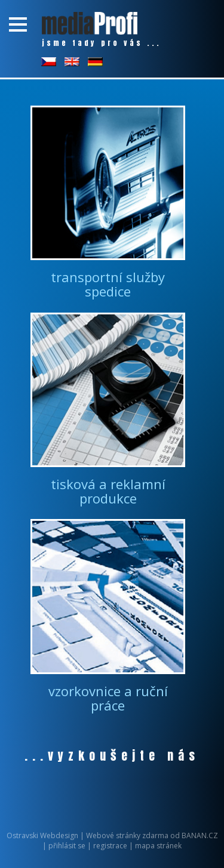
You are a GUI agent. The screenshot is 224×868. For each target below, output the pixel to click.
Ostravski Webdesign (43, 835)
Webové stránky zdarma (127, 835)
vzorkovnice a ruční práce (108, 698)
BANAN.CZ (200, 835)
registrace (110, 846)
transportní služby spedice (108, 284)
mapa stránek (158, 846)
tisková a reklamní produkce (108, 491)
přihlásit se (67, 846)
